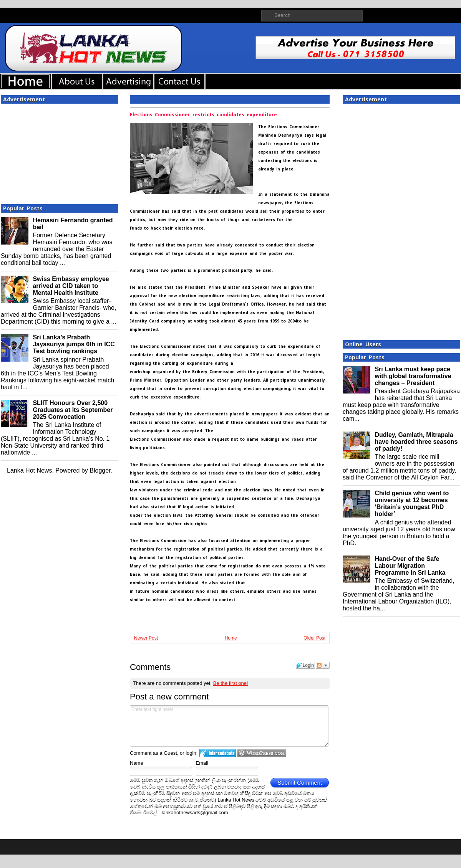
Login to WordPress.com (262, 753)
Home (231, 638)
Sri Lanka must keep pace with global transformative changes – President (413, 376)
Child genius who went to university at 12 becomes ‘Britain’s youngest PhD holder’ (412, 503)
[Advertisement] (60, 152)
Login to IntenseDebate (218, 753)
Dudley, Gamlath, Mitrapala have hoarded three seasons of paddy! (416, 442)
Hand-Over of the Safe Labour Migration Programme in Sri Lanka (410, 566)
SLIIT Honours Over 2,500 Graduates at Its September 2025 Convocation (73, 410)
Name (137, 763)
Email (202, 763)
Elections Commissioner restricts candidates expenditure (203, 115)
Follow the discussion (323, 665)
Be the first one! (231, 683)
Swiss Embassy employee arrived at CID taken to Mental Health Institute (71, 286)
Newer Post (146, 638)
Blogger (100, 470)
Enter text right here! (229, 726)
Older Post (314, 638)
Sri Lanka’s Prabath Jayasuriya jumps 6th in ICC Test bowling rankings (74, 344)
